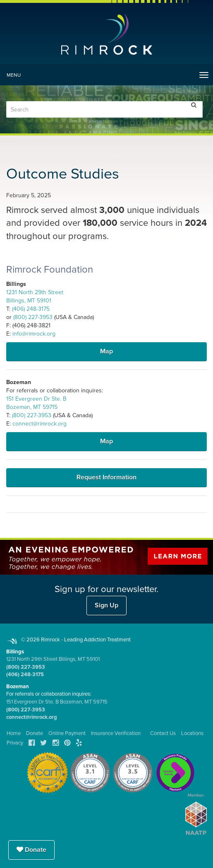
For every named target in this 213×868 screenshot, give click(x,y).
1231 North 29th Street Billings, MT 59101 (53, 659)
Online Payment (67, 733)
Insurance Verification (116, 733)
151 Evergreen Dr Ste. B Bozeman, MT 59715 (57, 702)
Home (14, 733)
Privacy (15, 743)
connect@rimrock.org (39, 424)
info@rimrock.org (34, 334)
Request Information (106, 477)
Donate (31, 850)
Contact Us (163, 733)
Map (106, 351)
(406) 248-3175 (31, 309)
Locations (192, 733)
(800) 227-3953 (33, 317)
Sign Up (106, 605)
